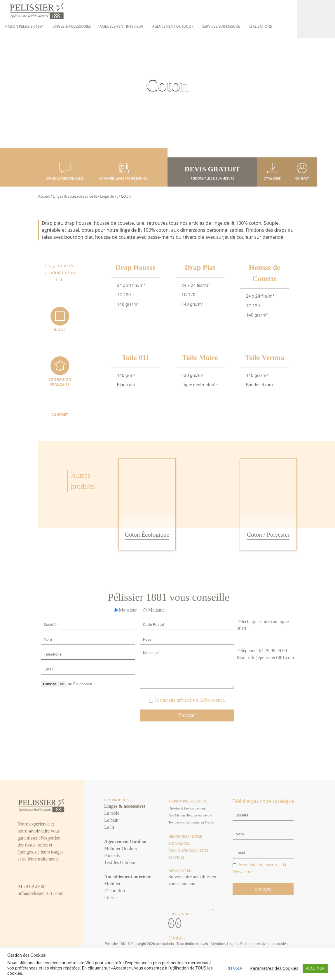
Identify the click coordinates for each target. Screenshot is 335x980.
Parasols (112, 856)
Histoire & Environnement (187, 809)
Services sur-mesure (221, 26)
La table (112, 813)
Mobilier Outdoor (121, 849)
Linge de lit (109, 197)
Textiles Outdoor (120, 863)
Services (177, 858)
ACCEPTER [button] (315, 968)
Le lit (93, 197)
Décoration (115, 891)
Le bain (111, 820)
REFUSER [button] (235, 968)
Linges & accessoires (72, 26)
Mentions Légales (225, 944)
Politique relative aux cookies (264, 944)
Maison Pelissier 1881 (24, 26)
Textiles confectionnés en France (191, 823)
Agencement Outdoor (173, 26)
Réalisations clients (188, 851)
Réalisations (260, 26)
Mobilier (112, 884)
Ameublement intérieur (121, 26)
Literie (110, 898)
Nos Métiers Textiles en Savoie (190, 816)
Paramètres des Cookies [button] (274, 968)
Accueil (44, 197)
